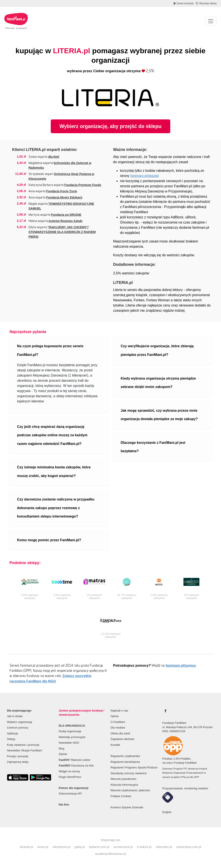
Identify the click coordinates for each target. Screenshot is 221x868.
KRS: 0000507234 (174, 731)
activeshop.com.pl (189, 847)
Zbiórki (63, 754)
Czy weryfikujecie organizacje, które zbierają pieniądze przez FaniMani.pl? (157, 350)
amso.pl (43, 847)
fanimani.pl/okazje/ (145, 176)
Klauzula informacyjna (124, 785)
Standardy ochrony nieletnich (129, 773)
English (167, 812)
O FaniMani (118, 722)
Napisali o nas (119, 711)
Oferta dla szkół (120, 733)
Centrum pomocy (18, 728)
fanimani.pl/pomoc (181, 665)
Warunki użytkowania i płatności (130, 790)
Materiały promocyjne (72, 737)
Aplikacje (13, 733)
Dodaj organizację (70, 731)
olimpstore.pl (62, 847)
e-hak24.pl (144, 847)
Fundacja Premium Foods (83, 185)
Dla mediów (118, 728)
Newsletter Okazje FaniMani (24, 750)
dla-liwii (54, 157)
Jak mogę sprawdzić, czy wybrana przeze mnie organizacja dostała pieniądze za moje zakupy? (159, 415)
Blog (62, 748)
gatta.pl (80, 847)
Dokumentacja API (70, 794)
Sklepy (11, 739)
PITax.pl (185, 777)
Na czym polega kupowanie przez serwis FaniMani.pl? (50, 350)
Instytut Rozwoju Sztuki (66, 221)
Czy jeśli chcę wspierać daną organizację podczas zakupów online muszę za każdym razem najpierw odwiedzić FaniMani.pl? (52, 435)
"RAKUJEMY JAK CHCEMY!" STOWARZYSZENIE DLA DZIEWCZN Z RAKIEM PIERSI (62, 232)
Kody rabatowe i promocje (23, 745)
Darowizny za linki (76, 766)
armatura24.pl (123, 847)
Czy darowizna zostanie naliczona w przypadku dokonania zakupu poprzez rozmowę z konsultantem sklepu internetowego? (56, 508)
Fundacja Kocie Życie (62, 191)
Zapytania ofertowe (122, 739)
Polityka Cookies (121, 796)
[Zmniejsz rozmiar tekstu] (206, 3)
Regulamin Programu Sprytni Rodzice (134, 767)
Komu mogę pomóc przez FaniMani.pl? (49, 540)
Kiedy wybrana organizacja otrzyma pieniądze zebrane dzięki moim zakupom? (158, 383)
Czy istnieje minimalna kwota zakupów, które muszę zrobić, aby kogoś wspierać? (54, 472)
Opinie (115, 716)
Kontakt (115, 745)
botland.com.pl (99, 847)
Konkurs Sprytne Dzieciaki (127, 807)
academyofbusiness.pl (110, 854)
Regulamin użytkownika (125, 756)
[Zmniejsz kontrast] (183, 3)
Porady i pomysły (18, 756)
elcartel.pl (27, 847)
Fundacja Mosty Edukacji (64, 197)
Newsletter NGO (69, 743)
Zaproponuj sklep (18, 762)
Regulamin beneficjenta (125, 762)
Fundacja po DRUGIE (66, 215)
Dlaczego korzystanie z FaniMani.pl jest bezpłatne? (153, 447)
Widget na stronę (69, 771)
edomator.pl (164, 847)
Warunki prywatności (123, 779)
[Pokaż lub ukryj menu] (211, 21)
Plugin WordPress (70, 777)
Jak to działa (15, 716)
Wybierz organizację (20, 722)
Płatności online (74, 760)
